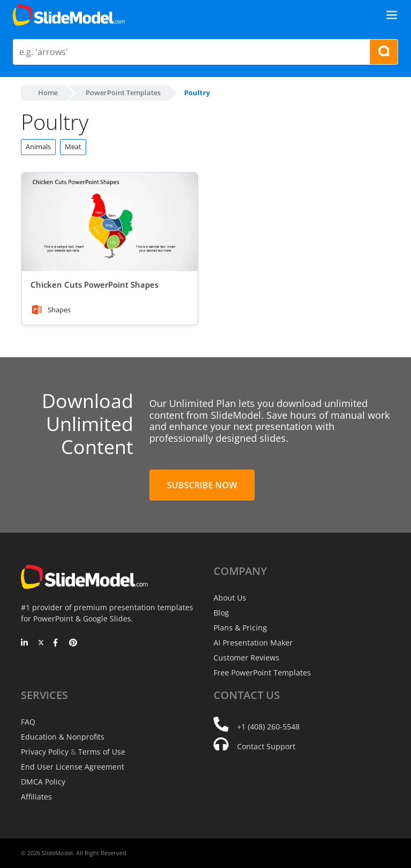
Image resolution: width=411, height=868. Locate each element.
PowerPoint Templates (123, 93)
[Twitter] (41, 643)
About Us (230, 598)
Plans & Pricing (240, 628)
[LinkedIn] (25, 643)
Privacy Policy (45, 752)
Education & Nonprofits (63, 737)
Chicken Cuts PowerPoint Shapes (94, 285)
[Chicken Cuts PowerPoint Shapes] (110, 222)
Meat (73, 147)
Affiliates (36, 797)
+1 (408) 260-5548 (268, 727)
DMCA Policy (43, 782)
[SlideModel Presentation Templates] (69, 15)
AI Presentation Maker (253, 643)
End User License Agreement (73, 767)
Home (48, 93)
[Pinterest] (73, 643)
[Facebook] (57, 643)
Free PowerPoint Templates (262, 673)
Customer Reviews (246, 658)
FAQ (28, 722)
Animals (38, 147)
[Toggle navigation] (392, 15)
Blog (221, 613)
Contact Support (266, 746)
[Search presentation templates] (384, 52)
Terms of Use (102, 752)
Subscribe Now (202, 485)
